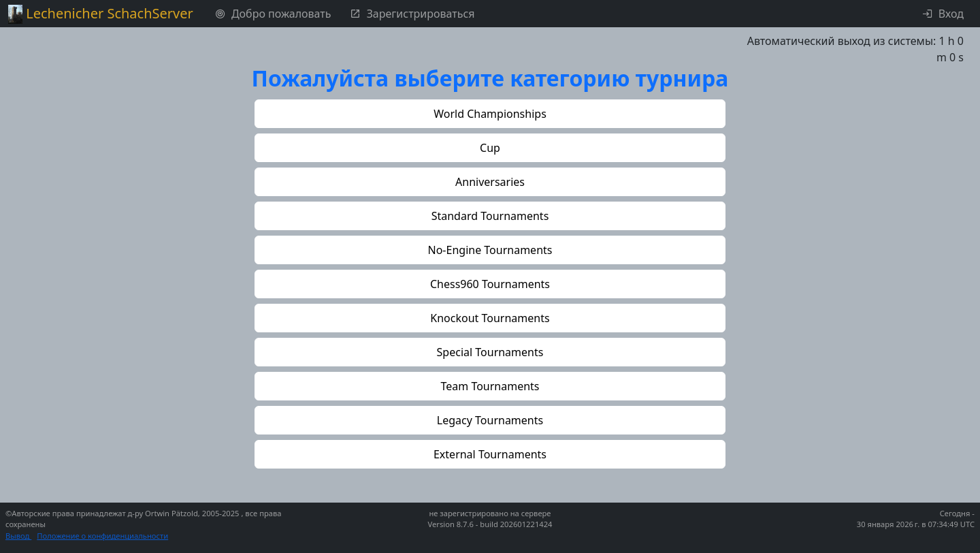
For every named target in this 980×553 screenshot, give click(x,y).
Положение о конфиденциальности (102, 536)
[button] (490, 114)
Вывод (18, 536)
